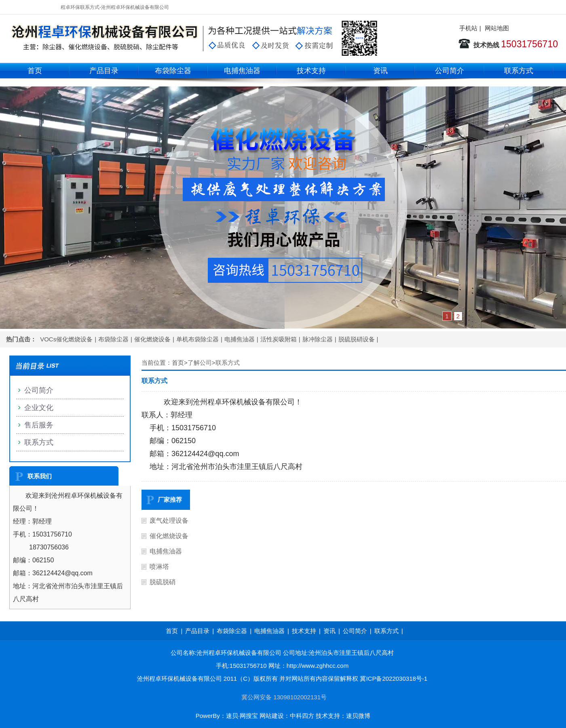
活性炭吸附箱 (279, 339)
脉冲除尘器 (318, 339)
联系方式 (519, 71)
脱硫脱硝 (163, 582)
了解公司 (200, 363)
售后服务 (39, 425)
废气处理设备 (169, 521)
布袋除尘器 (173, 71)
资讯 (380, 71)
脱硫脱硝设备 (357, 339)
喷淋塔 (159, 567)
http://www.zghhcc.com (318, 666)
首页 (35, 71)
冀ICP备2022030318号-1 (394, 679)
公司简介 (450, 71)
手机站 (468, 28)
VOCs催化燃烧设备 (66, 339)
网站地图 (497, 28)
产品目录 (104, 71)
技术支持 (311, 71)
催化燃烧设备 (152, 339)
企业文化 (39, 408)
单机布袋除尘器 (197, 339)
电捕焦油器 (242, 71)
